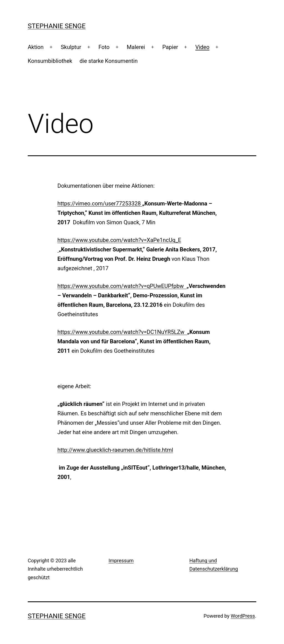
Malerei (136, 47)
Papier (170, 47)
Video (202, 47)
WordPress (243, 616)
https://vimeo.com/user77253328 (100, 203)
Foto (104, 47)
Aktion (36, 47)
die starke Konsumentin (109, 61)
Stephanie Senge (57, 26)
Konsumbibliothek (50, 61)
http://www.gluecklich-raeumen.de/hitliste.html (115, 450)
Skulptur (71, 47)
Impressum (121, 561)
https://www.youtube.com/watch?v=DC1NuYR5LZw (122, 332)
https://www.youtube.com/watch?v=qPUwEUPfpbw (122, 286)
